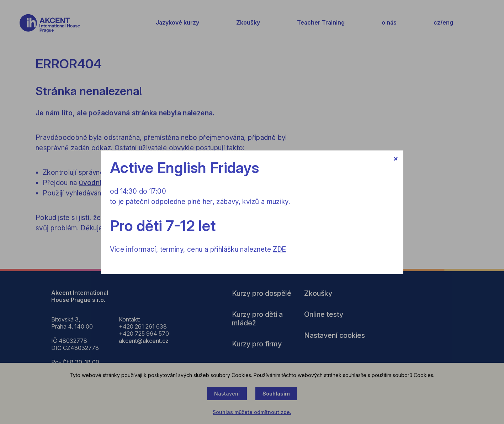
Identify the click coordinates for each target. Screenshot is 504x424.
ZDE (279, 249)
